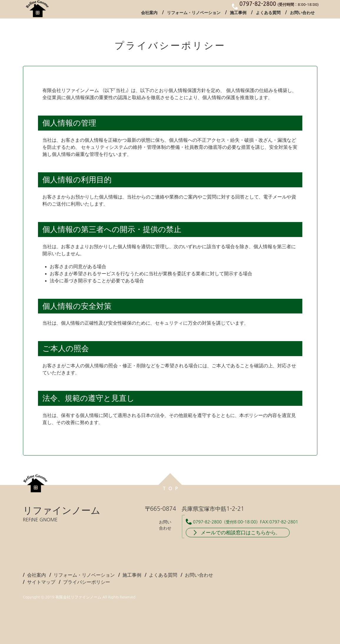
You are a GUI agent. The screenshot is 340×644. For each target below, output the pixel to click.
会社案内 (149, 13)
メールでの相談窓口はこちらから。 (241, 532)
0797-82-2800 (208, 522)
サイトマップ (41, 582)
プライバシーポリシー (87, 582)
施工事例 (238, 13)
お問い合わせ (302, 13)
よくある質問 (268, 13)
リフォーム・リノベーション (194, 13)
